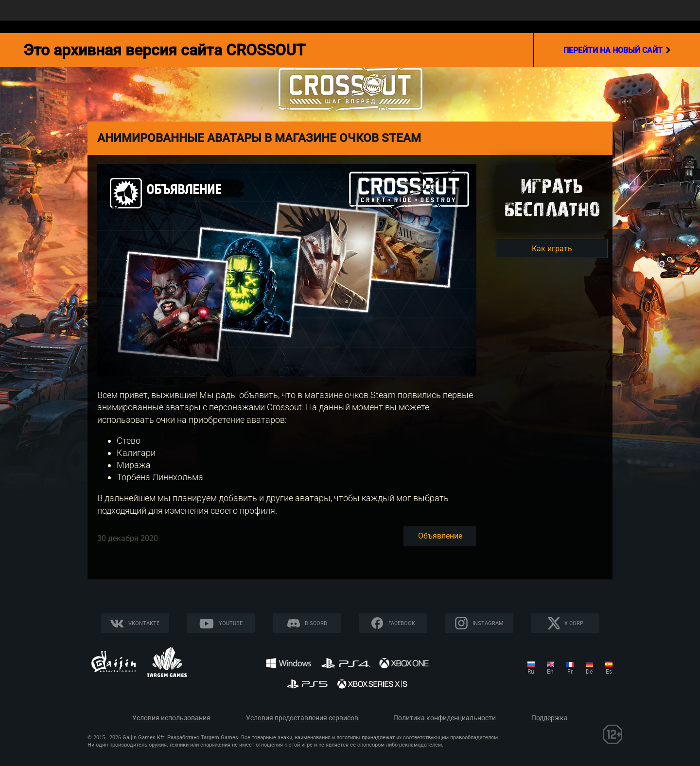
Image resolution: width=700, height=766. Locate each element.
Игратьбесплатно (552, 198)
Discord (316, 623)
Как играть (552, 249)
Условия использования (171, 718)
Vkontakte (144, 623)
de (589, 672)
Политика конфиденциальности (445, 718)
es (609, 672)
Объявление (440, 536)
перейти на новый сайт (617, 50)
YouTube (231, 623)
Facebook (402, 623)
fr (570, 672)
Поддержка (550, 718)
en (550, 672)
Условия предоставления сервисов (302, 718)
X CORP (574, 623)
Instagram (488, 623)
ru (531, 672)
